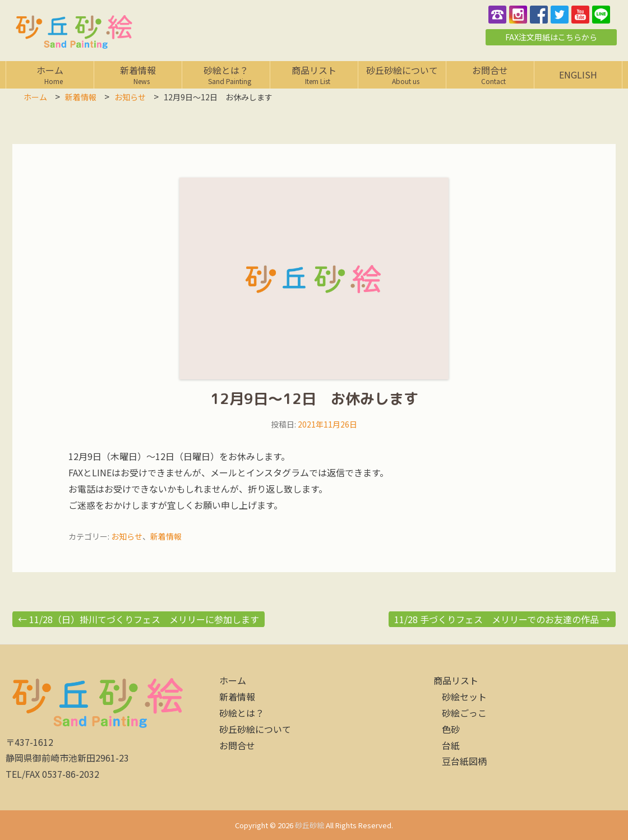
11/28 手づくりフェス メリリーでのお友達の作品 (502, 619)
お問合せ (490, 75)
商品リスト (314, 75)
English (578, 75)
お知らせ (127, 536)
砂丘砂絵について (402, 75)
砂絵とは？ (226, 75)
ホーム (50, 75)
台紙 (451, 745)
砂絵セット (464, 697)
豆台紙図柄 (464, 761)
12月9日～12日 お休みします (314, 398)
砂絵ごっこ (464, 713)
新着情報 (138, 75)
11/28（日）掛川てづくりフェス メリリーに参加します (138, 619)
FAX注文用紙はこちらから (551, 37)
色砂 (451, 729)
